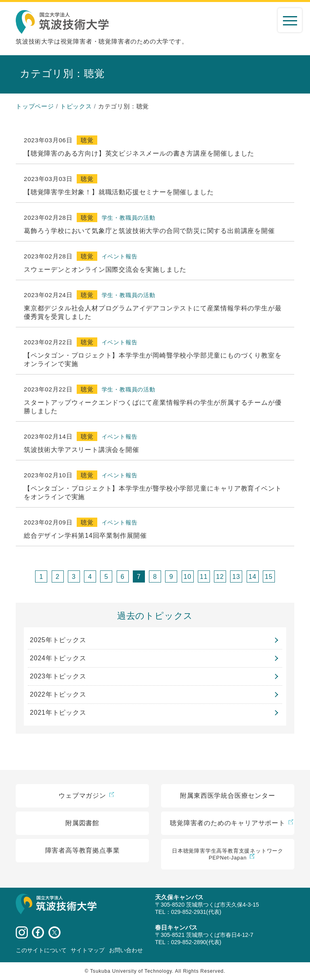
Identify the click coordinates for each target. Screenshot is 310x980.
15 (269, 577)
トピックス (76, 106)
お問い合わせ (126, 950)
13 (236, 577)
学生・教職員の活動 (129, 218)
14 (252, 577)
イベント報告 (120, 256)
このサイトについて (41, 950)
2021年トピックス (58, 713)
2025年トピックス (58, 640)
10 (187, 577)
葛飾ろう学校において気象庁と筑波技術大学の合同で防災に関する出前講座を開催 (149, 231)
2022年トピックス (58, 694)
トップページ (35, 106)
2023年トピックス (58, 676)
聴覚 (87, 140)
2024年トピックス (58, 658)
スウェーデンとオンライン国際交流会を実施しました (105, 269)
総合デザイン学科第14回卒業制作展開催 (85, 536)
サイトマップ (88, 950)
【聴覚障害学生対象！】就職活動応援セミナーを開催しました (119, 192)
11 (204, 577)
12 (220, 577)
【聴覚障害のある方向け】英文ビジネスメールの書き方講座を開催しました (139, 153)
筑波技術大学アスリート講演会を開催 (82, 450)
